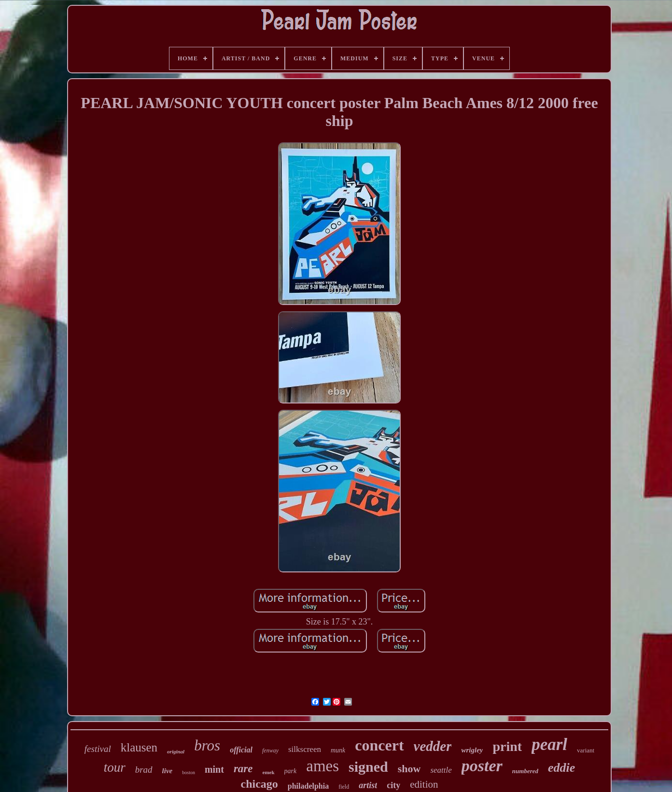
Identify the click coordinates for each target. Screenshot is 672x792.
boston (189, 772)
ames (322, 766)
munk (338, 750)
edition (424, 784)
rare (243, 769)
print (507, 746)
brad (144, 770)
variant (586, 750)
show (409, 769)
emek (269, 772)
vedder (433, 746)
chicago (259, 784)
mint (214, 769)
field (344, 787)
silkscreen (305, 749)
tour (115, 767)
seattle (441, 770)
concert (379, 745)
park (291, 771)
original (176, 751)
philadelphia (308, 786)
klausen (139, 747)
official (241, 750)
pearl (549, 744)
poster (482, 766)
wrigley (472, 750)
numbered (525, 771)
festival (98, 749)
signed (368, 767)
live (168, 771)
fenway (270, 750)
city (393, 785)
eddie (561, 768)
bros (207, 745)
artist (368, 785)
